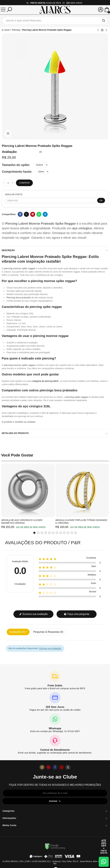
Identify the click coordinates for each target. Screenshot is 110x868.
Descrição (8, 250)
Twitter (26, 214)
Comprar (24, 183)
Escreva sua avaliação (34, 614)
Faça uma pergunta (76, 614)
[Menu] (3, 10)
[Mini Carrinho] (107, 10)
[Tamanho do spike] (41, 165)
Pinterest (33, 214)
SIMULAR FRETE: (14, 194)
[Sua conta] (101, 10)
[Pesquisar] (9, 10)
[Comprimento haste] (42, 172)
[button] (34, 533)
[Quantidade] (8, 183)
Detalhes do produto (15, 433)
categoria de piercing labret (45, 381)
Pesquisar (104, 21)
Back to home (102, 30)
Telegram (45, 214)
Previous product (98, 30)
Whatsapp (39, 214)
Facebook (20, 214)
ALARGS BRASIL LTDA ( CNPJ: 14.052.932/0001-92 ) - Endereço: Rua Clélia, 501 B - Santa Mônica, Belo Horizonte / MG (55, 863)
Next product (106, 30)
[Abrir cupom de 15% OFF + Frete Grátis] (104, 847)
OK (101, 201)
